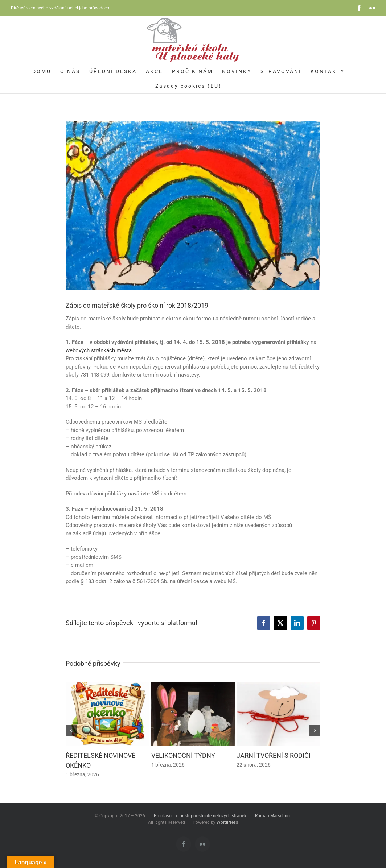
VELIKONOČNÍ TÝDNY (183, 755)
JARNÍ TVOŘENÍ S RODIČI (274, 755)
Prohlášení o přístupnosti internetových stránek (200, 816)
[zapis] (193, 205)
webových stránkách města (99, 350)
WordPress (227, 822)
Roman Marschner (273, 816)
